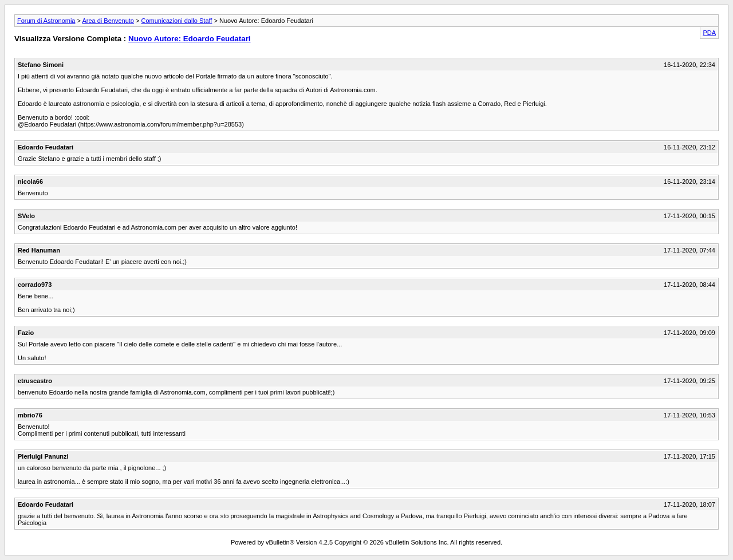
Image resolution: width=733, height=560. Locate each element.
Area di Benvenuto (108, 21)
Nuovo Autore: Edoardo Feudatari (190, 39)
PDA (709, 33)
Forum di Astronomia (46, 21)
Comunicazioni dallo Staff (176, 21)
